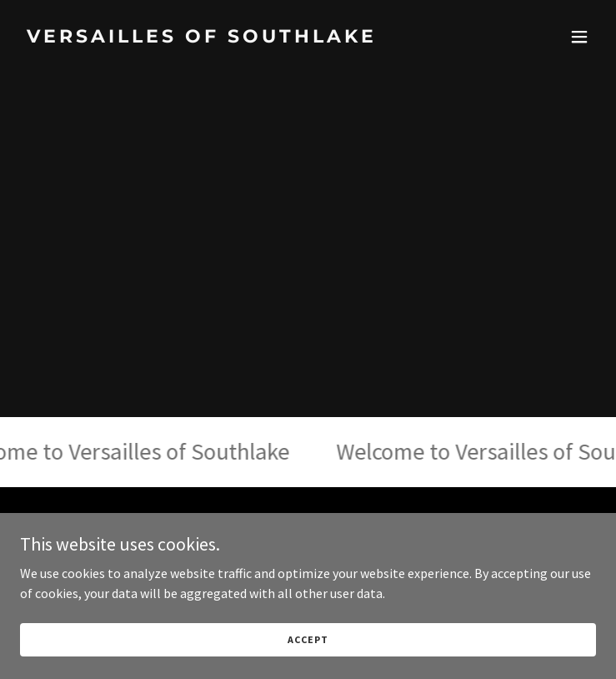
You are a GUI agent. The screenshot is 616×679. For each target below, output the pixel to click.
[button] (579, 37)
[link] (222, 38)
